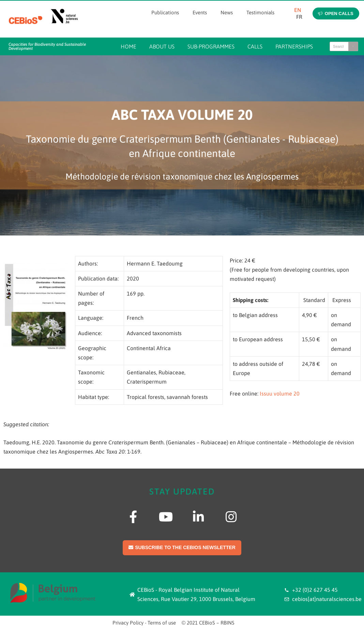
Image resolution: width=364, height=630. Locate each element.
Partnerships (294, 46)
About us (162, 46)
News (227, 12)
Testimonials (260, 12)
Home (128, 46)
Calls (255, 46)
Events (200, 12)
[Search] (353, 46)
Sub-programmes (211, 46)
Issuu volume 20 (280, 393)
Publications (165, 12)
